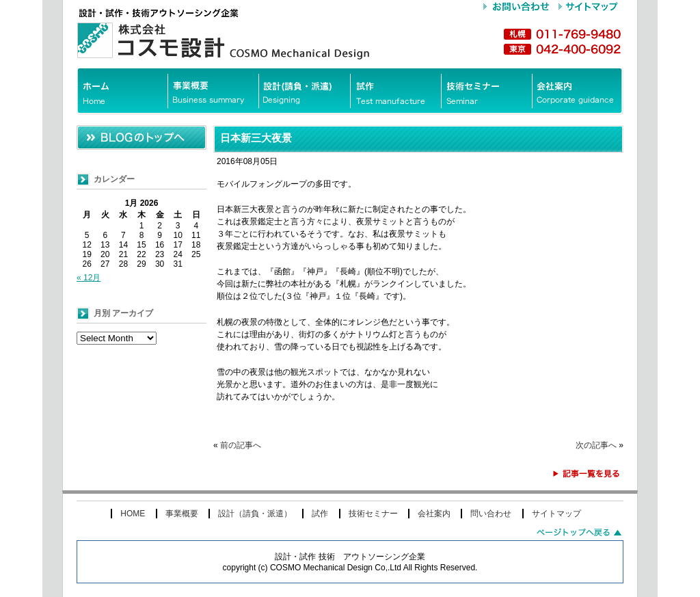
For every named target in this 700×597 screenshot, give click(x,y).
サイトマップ (556, 514)
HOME (133, 514)
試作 (320, 514)
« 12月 (89, 278)
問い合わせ (491, 514)
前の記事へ (241, 445)
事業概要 (182, 514)
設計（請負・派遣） (255, 514)
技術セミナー (373, 514)
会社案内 (434, 514)
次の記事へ (596, 445)
